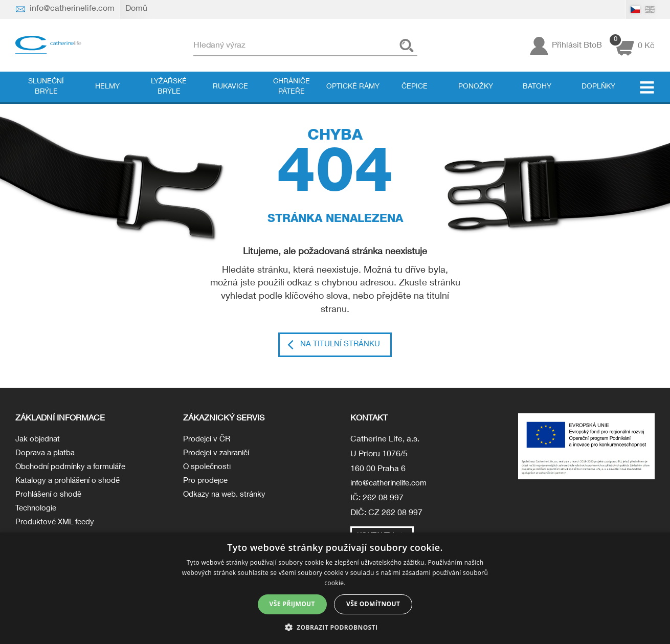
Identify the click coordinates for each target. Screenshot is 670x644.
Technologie (38, 514)
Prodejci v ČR (208, 440)
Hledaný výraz (237, 46)
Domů (136, 9)
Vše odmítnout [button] (373, 604)
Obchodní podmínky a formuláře (74, 470)
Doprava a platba (47, 455)
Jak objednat (39, 440)
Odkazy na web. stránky (227, 500)
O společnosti (208, 470)
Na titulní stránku (340, 345)
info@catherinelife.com (393, 485)
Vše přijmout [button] (292, 604)
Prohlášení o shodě (50, 500)
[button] (335, 627)
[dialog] (335, 588)
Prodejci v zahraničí (219, 455)
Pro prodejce (206, 485)
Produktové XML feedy (57, 529)
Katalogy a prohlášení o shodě (71, 485)
